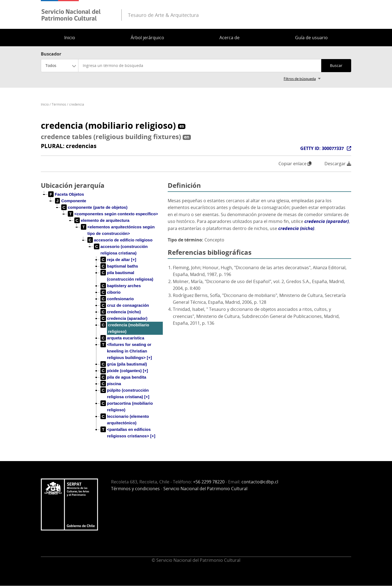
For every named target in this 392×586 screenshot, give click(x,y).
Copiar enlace (295, 164)
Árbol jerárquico (147, 38)
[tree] (102, 320)
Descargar (338, 164)
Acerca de (229, 38)
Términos (59, 104)
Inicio (70, 38)
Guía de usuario (311, 38)
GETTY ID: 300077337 (322, 148)
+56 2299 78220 (209, 482)
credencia (77, 104)
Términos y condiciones (135, 489)
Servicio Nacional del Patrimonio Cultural (205, 489)
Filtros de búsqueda (300, 79)
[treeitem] (66, 194)
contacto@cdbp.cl (260, 482)
